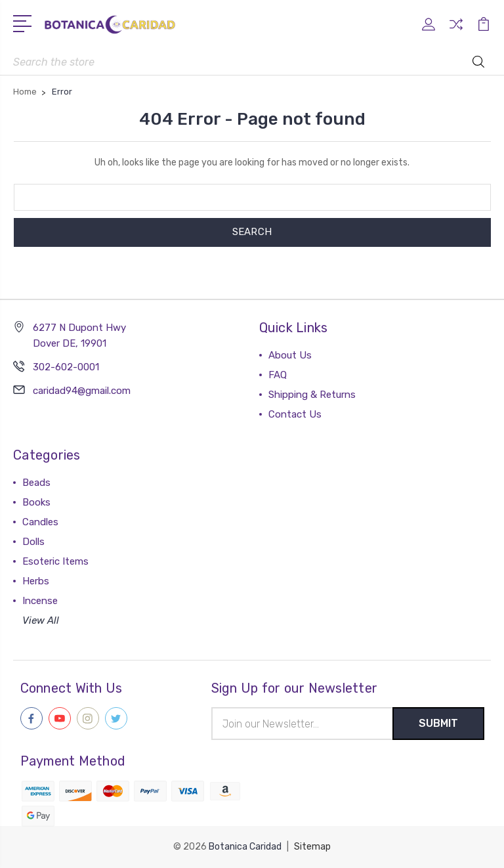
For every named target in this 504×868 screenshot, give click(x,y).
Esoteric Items (55, 561)
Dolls (33, 542)
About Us (290, 355)
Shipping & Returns (312, 395)
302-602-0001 (66, 367)
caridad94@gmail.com (82, 391)
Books (36, 502)
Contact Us (295, 414)
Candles (40, 522)
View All (41, 620)
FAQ (278, 375)
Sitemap (312, 847)
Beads (36, 483)
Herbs (36, 581)
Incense (40, 601)
